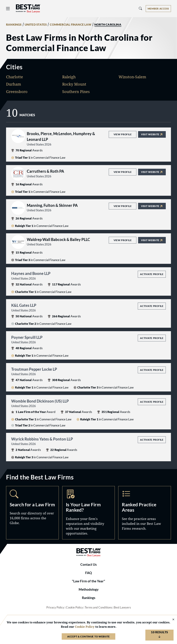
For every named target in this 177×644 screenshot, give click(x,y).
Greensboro (17, 92)
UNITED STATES (36, 25)
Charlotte (15, 77)
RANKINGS (14, 25)
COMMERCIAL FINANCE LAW (71, 25)
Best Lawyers (122, 607)
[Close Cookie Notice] (171, 620)
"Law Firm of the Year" (88, 581)
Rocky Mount (74, 84)
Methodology (89, 589)
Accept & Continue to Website (88, 636)
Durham (14, 84)
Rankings (89, 598)
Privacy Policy (55, 607)
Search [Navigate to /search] (32, 513)
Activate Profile (152, 274)
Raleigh (69, 77)
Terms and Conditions (98, 607)
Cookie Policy (74, 607)
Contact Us (88, 564)
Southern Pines (76, 92)
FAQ (88, 573)
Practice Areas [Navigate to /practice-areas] (145, 513)
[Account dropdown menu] (158, 9)
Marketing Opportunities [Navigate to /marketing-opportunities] (89, 513)
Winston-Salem (132, 77)
